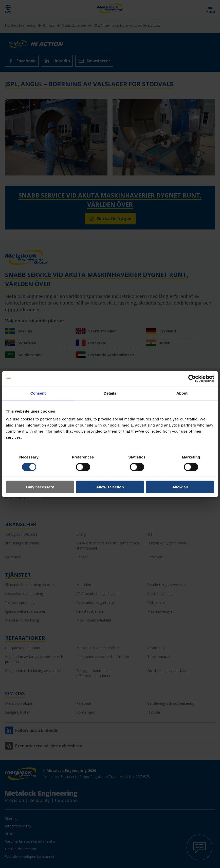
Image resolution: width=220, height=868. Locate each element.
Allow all (180, 487)
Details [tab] (110, 393)
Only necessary (40, 487)
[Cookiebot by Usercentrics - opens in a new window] (192, 378)
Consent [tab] (38, 393)
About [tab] (182, 393)
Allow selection (110, 487)
